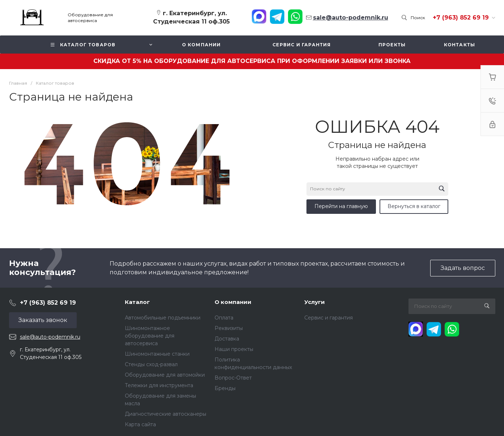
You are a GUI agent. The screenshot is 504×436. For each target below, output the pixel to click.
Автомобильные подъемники (163, 318)
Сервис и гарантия (329, 318)
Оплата (224, 318)
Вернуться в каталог (414, 206)
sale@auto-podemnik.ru (50, 337)
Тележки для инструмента (159, 385)
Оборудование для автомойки (165, 375)
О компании (233, 302)
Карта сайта (140, 424)
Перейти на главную (341, 206)
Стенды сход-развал (151, 364)
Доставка (227, 339)
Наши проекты (234, 349)
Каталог (137, 302)
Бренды (225, 388)
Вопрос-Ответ (233, 378)
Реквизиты (229, 328)
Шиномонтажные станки (157, 354)
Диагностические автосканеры (166, 414)
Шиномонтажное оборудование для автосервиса (150, 336)
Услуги (315, 302)
